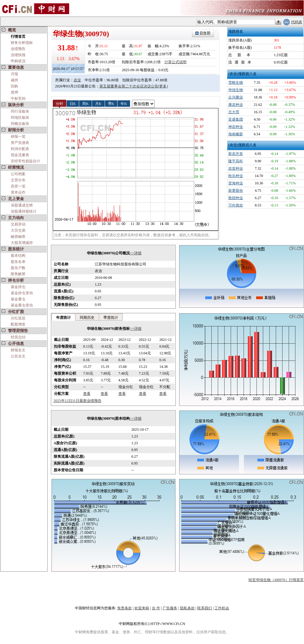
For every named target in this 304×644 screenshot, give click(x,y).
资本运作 (18, 192)
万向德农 (236, 205)
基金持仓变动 (22, 293)
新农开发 (236, 154)
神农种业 (236, 127)
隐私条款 (187, 608)
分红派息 (18, 318)
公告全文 (18, 356)
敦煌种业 (236, 198)
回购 (14, 86)
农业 (77, 80)
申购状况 (18, 61)
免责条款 (125, 608)
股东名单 (18, 262)
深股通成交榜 (22, 205)
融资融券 (18, 237)
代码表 (297, 22)
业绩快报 (18, 55)
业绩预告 (18, 49)
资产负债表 (20, 143)
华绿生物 (236, 90)
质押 (14, 92)
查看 (87, 394)
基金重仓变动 (22, 305)
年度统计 (63, 318)
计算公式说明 (175, 62)
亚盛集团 (236, 119)
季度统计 (111, 318)
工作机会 (222, 608)
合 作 (156, 608)
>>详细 (136, 253)
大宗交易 (18, 230)
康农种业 (236, 105)
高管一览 (18, 186)
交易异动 (18, 224)
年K (124, 103)
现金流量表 (20, 155)
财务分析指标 (22, 43)
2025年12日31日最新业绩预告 (78, 401)
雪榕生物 (236, 83)
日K (73, 103)
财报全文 (18, 350)
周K (85, 103)
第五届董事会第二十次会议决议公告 (129, 86)
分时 (60, 103)
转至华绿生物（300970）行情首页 (276, 580)
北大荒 (234, 112)
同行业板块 (20, 111)
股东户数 (18, 268)
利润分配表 (20, 149)
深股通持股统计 (24, 211)
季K (111, 103)
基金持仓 (18, 287)
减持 (14, 80)
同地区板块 (20, 118)
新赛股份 (236, 191)
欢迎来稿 (142, 608)
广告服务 (170, 608)
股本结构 (18, 256)
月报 (14, 74)
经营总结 (18, 337)
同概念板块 (20, 124)
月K (98, 103)
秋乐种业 (236, 176)
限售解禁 (18, 274)
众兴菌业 (236, 97)
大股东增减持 (22, 243)
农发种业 (236, 168)
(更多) (163, 86)
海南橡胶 (236, 134)
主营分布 (18, 180)
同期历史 (87, 318)
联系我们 (205, 608)
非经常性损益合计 (25, 161)
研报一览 (18, 137)
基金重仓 (18, 299)
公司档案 (18, 174)
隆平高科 (236, 161)
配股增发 (18, 324)
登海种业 (236, 183)
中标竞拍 (18, 98)
